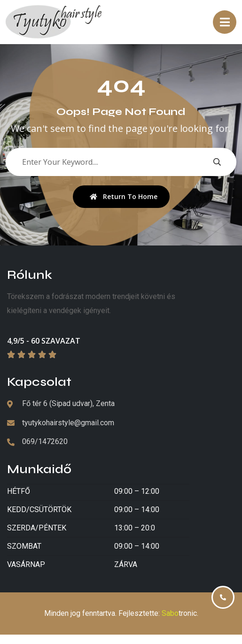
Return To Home (124, 196)
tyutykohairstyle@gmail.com (68, 423)
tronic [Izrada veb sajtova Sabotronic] (179, 613)
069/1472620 (45, 441)
